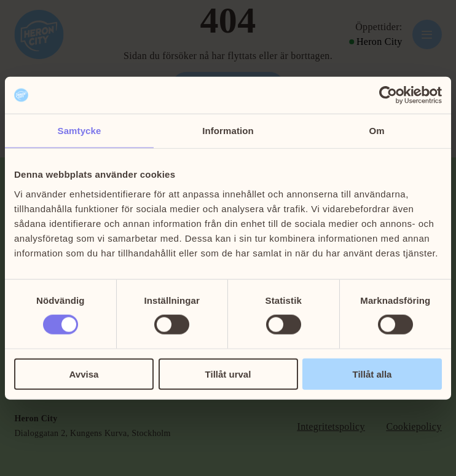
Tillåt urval (228, 374)
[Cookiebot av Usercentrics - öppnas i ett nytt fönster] (388, 95)
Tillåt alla (372, 374)
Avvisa (84, 374)
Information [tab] (228, 131)
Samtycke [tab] (80, 131)
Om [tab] (376, 131)
